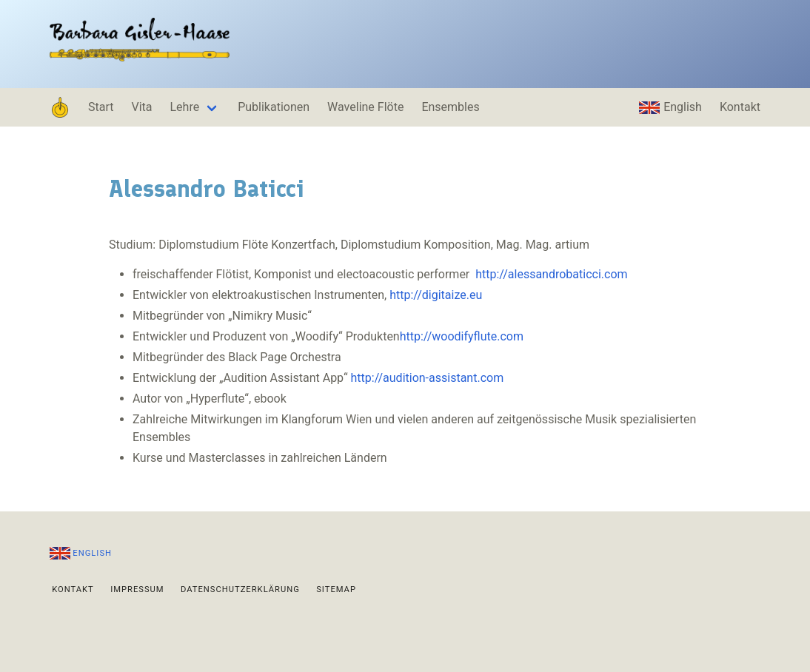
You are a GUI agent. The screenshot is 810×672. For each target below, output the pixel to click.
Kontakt (740, 107)
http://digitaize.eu (436, 295)
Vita (141, 107)
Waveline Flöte (365, 107)
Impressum (137, 589)
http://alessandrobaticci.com (551, 274)
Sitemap (336, 589)
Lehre (185, 107)
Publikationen (274, 107)
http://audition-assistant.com (428, 378)
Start (101, 107)
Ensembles (450, 107)
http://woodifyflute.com (462, 336)
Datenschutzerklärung (240, 589)
